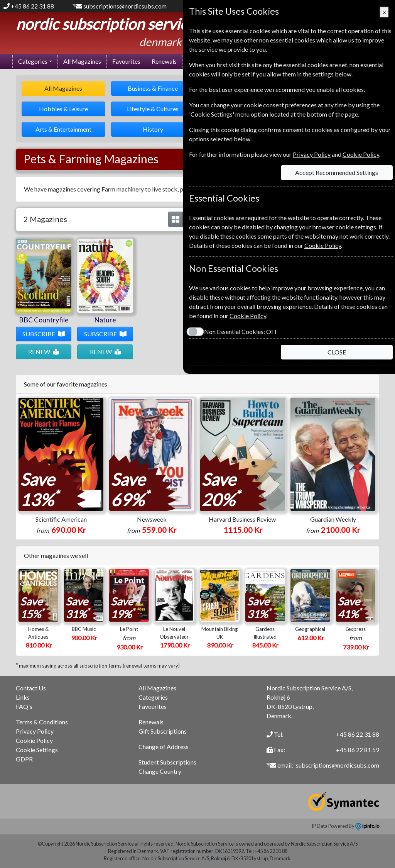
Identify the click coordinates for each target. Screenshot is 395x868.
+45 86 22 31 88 (32, 6)
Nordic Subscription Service (106, 24)
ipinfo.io (367, 826)
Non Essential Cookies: (241, 331)
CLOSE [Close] (337, 352)
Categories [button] (33, 61)
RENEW (39, 352)
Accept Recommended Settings (337, 172)
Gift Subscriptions (163, 731)
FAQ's (24, 706)
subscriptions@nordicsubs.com (125, 6)
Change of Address (164, 747)
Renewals (164, 61)
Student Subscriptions (167, 762)
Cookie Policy (34, 740)
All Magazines (82, 61)
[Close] (384, 12)
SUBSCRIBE (39, 334)
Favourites (126, 61)
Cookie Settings (37, 750)
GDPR (24, 759)
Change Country (160, 771)
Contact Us (31, 688)
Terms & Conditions (42, 722)
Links (23, 697)
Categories (153, 697)
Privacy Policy (35, 731)
